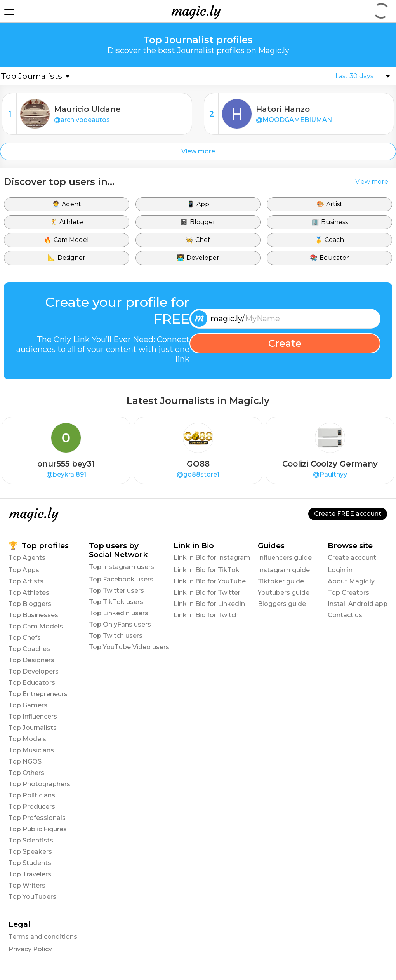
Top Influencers (33, 716)
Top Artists (26, 581)
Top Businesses (33, 615)
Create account (352, 558)
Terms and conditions (43, 937)
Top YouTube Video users (129, 647)
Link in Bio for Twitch (206, 615)
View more (198, 151)
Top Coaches (29, 649)
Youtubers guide (284, 593)
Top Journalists (33, 728)
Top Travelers (30, 874)
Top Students (30, 863)
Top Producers (32, 807)
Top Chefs (25, 638)
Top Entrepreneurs (38, 694)
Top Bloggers (30, 604)
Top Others (26, 773)
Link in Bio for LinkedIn (209, 604)
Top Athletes (29, 593)
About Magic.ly (351, 581)
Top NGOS (25, 762)
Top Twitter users (116, 591)
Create (285, 343)
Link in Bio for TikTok (207, 570)
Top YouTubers (32, 897)
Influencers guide (285, 558)
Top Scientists (31, 840)
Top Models (27, 739)
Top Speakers (30, 852)
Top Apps (24, 570)
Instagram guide (284, 570)
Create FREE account (348, 514)
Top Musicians (31, 750)
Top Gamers (28, 705)
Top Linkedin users (119, 613)
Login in (340, 570)
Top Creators (348, 593)
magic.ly (196, 11)
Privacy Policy (30, 949)
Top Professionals (37, 818)
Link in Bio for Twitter (207, 593)
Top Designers (31, 660)
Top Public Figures (38, 829)
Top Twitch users (116, 636)
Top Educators (32, 683)
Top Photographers (39, 784)
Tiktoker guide (281, 581)
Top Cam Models (36, 626)
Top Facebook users (121, 579)
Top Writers (27, 885)
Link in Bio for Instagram (212, 558)
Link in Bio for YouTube (210, 581)
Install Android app (358, 604)
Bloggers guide (282, 604)
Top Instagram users (122, 567)
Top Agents (27, 558)
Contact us (345, 615)
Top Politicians (32, 795)
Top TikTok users (116, 602)
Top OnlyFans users (120, 624)
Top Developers (34, 671)
